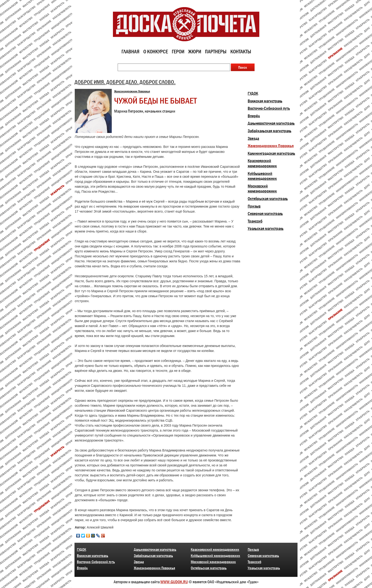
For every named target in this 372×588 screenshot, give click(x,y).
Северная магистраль (265, 214)
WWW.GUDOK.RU (174, 582)
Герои (178, 52)
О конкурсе (156, 52)
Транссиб (255, 221)
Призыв (254, 206)
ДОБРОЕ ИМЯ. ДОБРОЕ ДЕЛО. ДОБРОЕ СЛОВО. (125, 82)
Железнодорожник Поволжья (132, 91)
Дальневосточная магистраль (271, 123)
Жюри (195, 52)
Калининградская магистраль (271, 153)
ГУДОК (253, 93)
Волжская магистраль (265, 101)
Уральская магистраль (266, 228)
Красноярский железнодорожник (262, 163)
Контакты (241, 52)
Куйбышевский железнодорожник (262, 176)
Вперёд (254, 116)
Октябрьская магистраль (268, 199)
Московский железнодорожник (262, 189)
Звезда (253, 138)
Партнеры (216, 52)
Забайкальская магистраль (270, 131)
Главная (130, 52)
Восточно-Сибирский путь (269, 108)
